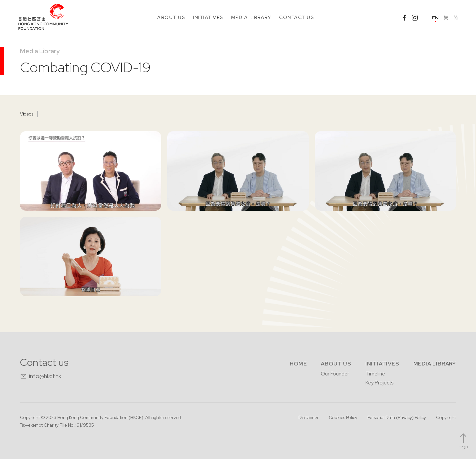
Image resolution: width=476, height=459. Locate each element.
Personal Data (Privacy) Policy (397, 418)
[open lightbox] (91, 171)
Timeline (375, 374)
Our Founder (335, 374)
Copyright (446, 418)
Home (298, 364)
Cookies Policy (343, 418)
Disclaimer (309, 418)
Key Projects (379, 383)
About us (336, 364)
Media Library (40, 51)
